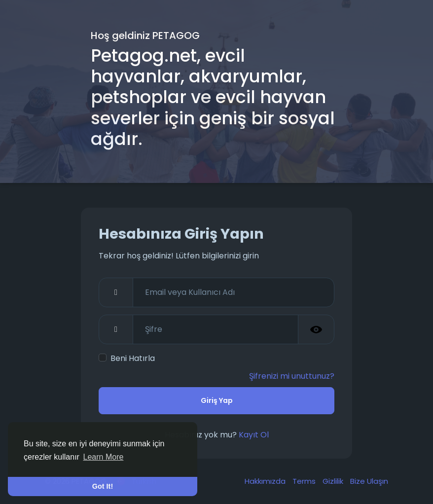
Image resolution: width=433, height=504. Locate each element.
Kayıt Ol (254, 435)
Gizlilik (334, 481)
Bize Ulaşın (369, 481)
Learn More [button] (104, 457)
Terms (305, 481)
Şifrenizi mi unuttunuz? (292, 376)
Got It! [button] (103, 486)
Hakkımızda (266, 481)
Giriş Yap (217, 400)
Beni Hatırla (133, 358)
